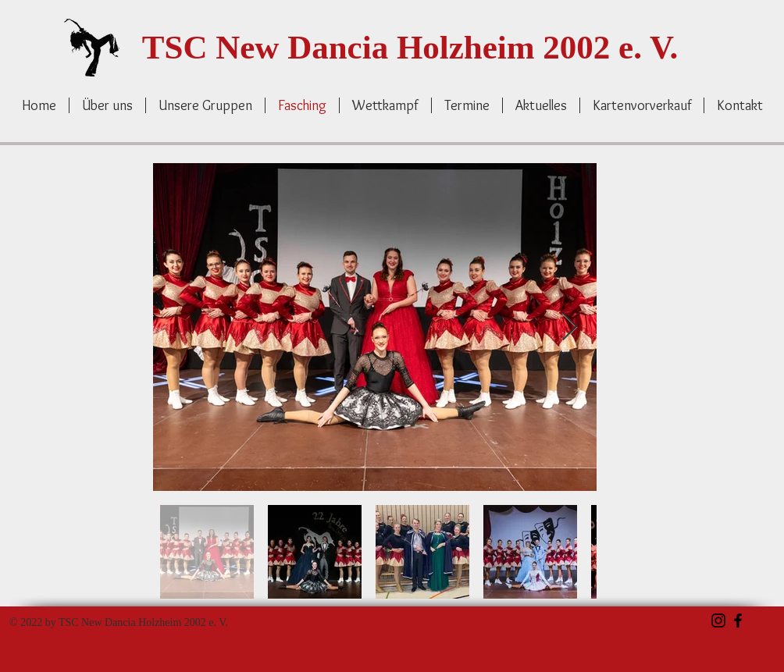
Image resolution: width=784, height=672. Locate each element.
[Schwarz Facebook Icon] (738, 620)
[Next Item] (570, 327)
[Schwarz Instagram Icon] (718, 620)
